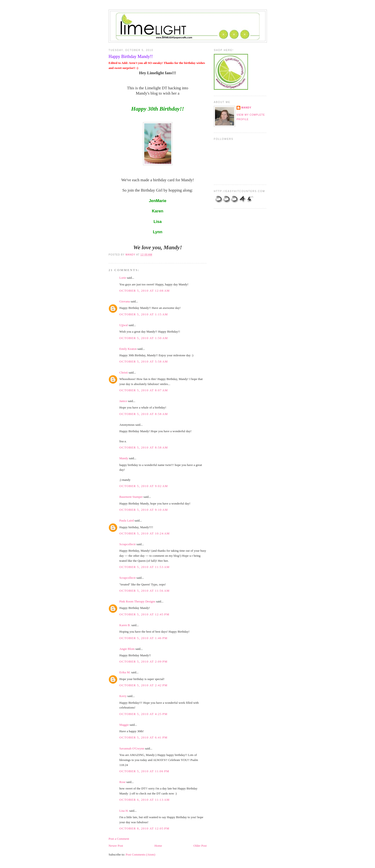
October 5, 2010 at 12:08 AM (145, 291)
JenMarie (157, 201)
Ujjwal (124, 325)
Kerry (123, 696)
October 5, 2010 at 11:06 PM (144, 771)
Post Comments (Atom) (141, 854)
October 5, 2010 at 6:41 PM (143, 737)
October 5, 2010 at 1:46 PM (143, 638)
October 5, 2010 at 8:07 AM (144, 390)
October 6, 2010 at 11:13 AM (144, 800)
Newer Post (116, 846)
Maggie (124, 725)
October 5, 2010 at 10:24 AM (145, 533)
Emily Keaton (128, 349)
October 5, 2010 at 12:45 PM (144, 614)
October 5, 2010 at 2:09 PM (143, 661)
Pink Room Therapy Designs (137, 601)
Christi (124, 372)
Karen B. (125, 625)
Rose (122, 782)
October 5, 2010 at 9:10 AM (144, 510)
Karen (158, 211)
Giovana (125, 301)
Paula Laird (127, 520)
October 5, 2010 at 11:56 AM (144, 591)
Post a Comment (119, 839)
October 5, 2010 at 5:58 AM (144, 361)
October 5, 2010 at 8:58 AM (144, 414)
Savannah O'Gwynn (132, 748)
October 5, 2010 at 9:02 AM (144, 486)
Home (158, 846)
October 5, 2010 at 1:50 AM (144, 338)
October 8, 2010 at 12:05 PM (144, 828)
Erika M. (125, 672)
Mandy (124, 458)
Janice (123, 401)
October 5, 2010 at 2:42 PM (143, 685)
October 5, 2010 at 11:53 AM (144, 567)
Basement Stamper (131, 497)
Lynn (158, 232)
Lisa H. (124, 811)
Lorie (123, 278)
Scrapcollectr (128, 544)
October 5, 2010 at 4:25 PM (143, 714)
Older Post (200, 846)
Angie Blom (127, 649)
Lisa (158, 222)
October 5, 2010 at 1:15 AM (144, 314)
